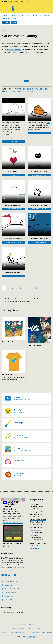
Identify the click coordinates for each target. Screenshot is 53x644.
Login (14, 23)
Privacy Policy (7, 635)
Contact (45, 635)
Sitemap (39, 631)
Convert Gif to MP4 (11, 588)
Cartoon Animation (9, 345)
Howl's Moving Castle (35, 348)
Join (6, 23)
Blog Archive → (35, 551)
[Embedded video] (14, 110)
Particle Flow (9, 91)
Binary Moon (31, 640)
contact (7, 304)
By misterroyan (14, 176)
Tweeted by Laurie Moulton (39, 133)
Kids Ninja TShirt (8, 377)
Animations (20, 89)
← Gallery (7, 31)
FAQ (51, 635)
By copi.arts (14, 142)
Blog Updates (37, 502)
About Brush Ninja (28, 631)
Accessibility (36, 635)
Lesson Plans (9, 599)
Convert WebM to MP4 (12, 592)
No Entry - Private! (28, 627)
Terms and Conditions (21, 635)
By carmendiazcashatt (39, 176)
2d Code (31, 91)
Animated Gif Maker (14, 49)
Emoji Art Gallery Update (38, 546)
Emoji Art (21, 91)
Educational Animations (38, 89)
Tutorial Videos (9, 603)
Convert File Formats (11, 584)
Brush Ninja (7, 2)
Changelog (16, 631)
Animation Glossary (11, 595)
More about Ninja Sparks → (13, 526)
